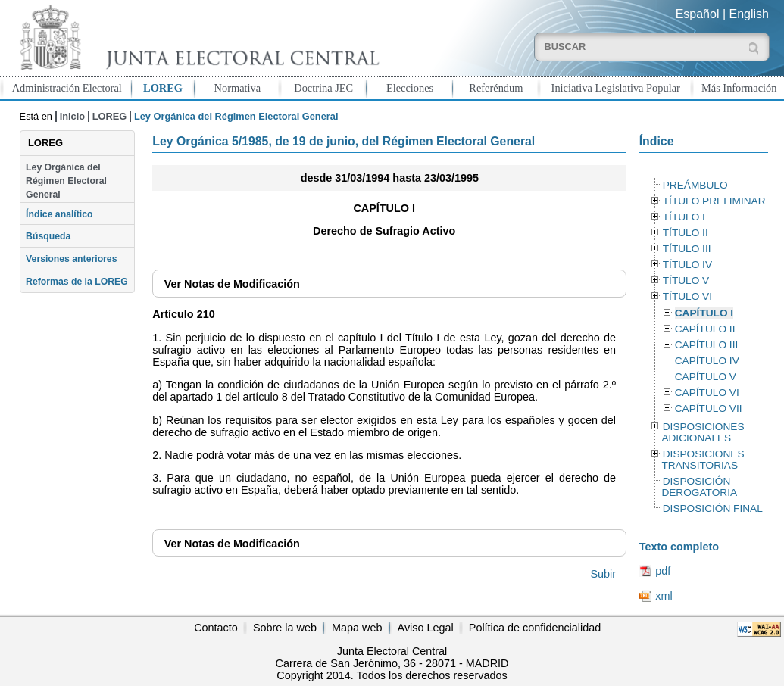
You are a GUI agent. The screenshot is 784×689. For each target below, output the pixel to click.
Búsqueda (48, 236)
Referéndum (496, 88)
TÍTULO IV (687, 265)
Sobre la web (285, 628)
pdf (663, 571)
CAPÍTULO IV (707, 361)
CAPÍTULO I (704, 313)
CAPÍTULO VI (707, 393)
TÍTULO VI (687, 296)
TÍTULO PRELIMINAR (714, 201)
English (749, 14)
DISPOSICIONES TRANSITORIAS (703, 460)
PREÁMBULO (695, 185)
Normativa (238, 88)
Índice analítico (59, 214)
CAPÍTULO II (705, 329)
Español (698, 14)
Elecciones (410, 88)
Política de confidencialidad (535, 628)
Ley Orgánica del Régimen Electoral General (66, 181)
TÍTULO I (684, 217)
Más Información (739, 88)
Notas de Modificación (232, 284)
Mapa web (357, 628)
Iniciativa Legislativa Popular (616, 88)
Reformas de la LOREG (77, 282)
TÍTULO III (687, 249)
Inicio (72, 116)
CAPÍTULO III (706, 345)
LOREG (163, 88)
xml (664, 596)
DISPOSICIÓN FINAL (713, 508)
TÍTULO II (686, 233)
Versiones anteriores (71, 259)
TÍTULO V (686, 281)
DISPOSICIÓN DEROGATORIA (699, 487)
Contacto (216, 628)
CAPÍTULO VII (709, 408)
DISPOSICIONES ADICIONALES (703, 432)
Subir (603, 574)
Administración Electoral (67, 88)
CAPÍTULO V (706, 377)
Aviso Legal (426, 628)
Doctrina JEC (323, 88)
